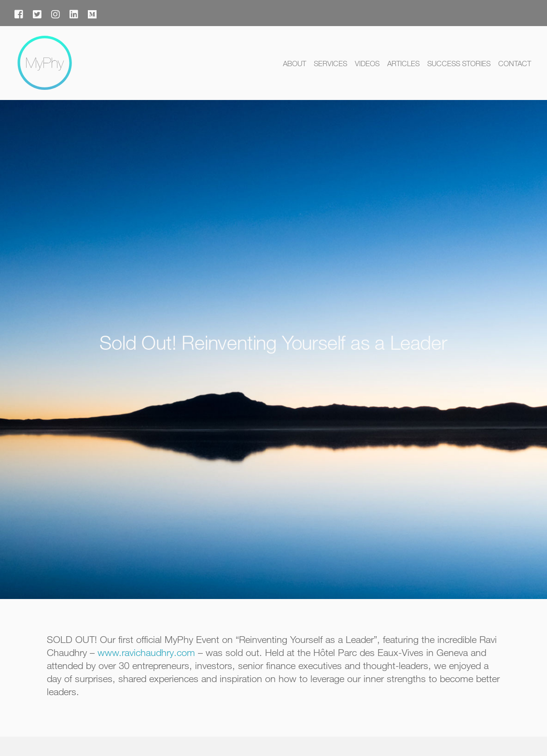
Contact (515, 63)
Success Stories (459, 63)
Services (330, 63)
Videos (367, 63)
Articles (403, 63)
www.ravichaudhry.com (146, 652)
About (295, 63)
